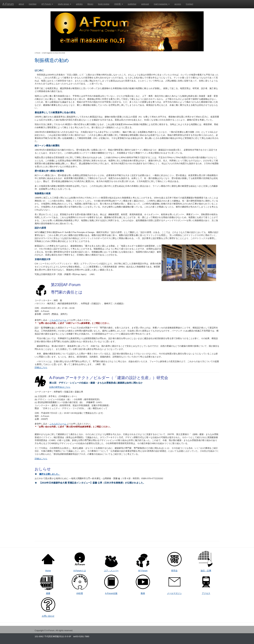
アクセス (206, 593)
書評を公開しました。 (50, 474)
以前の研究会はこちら (60, 387)
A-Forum (8, 4)
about (21, 4)
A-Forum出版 (111, 593)
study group (64, 4)
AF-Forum (47, 4)
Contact (189, 4)
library (90, 4)
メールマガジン (174, 593)
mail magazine (162, 4)
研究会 (174, 571)
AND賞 (119, 4)
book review (104, 4)
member (33, 4)
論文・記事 (206, 571)
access (178, 4)
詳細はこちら (41, 367)
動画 (143, 593)
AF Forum (143, 571)
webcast (145, 4)
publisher (132, 4)
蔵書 (48, 593)
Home (48, 571)
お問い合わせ (48, 616)
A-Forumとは (80, 571)
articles (79, 4)
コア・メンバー (111, 571)
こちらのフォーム (58, 320)
